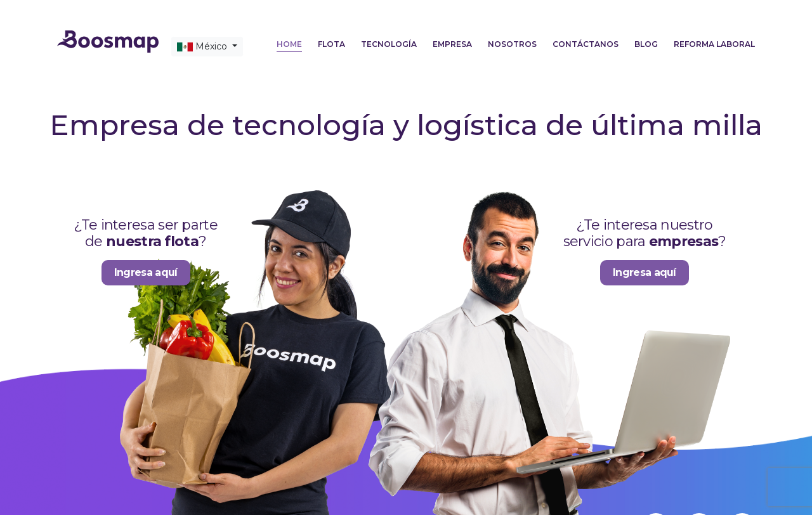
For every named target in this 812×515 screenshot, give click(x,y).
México (203, 47)
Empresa (452, 44)
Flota (331, 44)
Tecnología (389, 44)
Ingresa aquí (146, 272)
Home (289, 44)
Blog (646, 44)
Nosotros (512, 44)
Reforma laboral (714, 44)
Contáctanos (586, 44)
